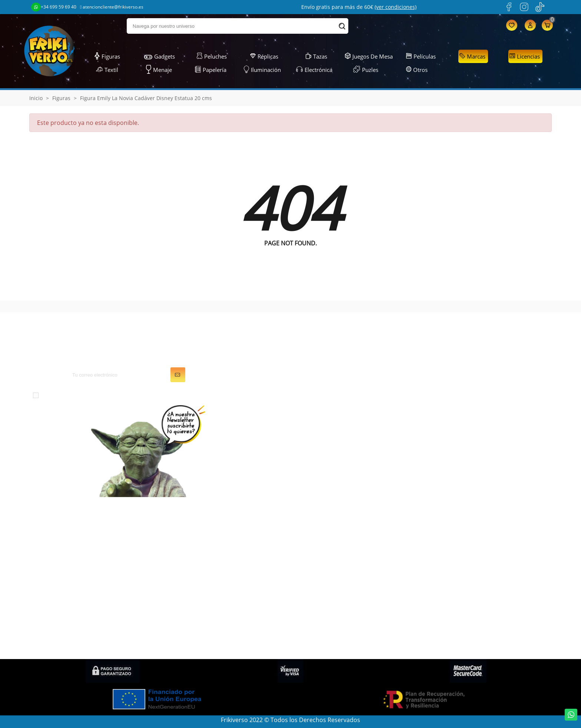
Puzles (366, 70)
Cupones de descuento (328, 569)
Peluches (212, 56)
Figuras (107, 56)
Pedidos (307, 538)
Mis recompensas (321, 590)
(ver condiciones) (396, 7)
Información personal (326, 528)
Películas (421, 56)
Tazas (316, 56)
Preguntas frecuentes (460, 590)
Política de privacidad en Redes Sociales (485, 632)
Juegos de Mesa (369, 56)
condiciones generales (102, 395)
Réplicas (264, 56)
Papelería (211, 70)
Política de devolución (460, 600)
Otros (417, 70)
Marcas (472, 56)
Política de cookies (455, 580)
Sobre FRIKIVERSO (454, 549)
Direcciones (313, 559)
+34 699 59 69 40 (54, 7)
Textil (107, 70)
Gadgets (160, 56)
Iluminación (262, 70)
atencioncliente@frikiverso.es (112, 7)
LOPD (437, 528)
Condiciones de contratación (470, 642)
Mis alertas (311, 580)
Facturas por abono (324, 549)
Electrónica (314, 70)
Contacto (442, 621)
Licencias (525, 56)
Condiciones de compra (463, 611)
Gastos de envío (452, 559)
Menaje (159, 70)
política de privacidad (175, 395)
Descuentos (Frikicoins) (462, 569)
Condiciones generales (461, 538)
